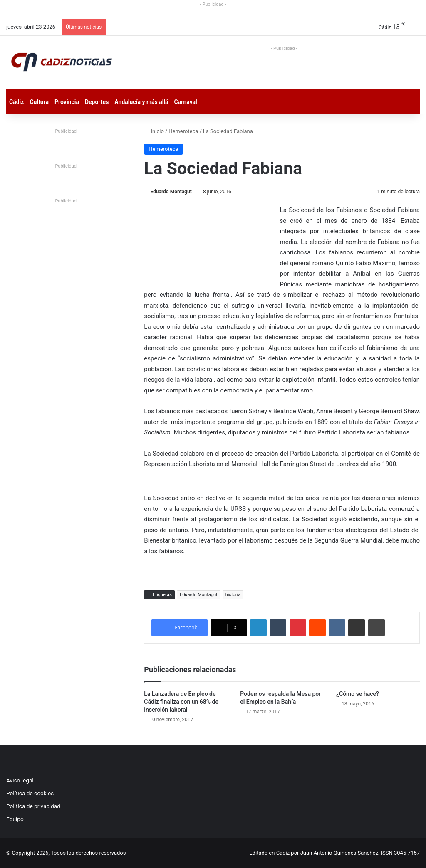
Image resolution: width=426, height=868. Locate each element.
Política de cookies (30, 793)
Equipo (15, 819)
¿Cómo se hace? (358, 694)
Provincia (67, 102)
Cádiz (16, 102)
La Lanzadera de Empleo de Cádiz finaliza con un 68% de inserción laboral (181, 702)
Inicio (154, 131)
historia (233, 595)
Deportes (97, 102)
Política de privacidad (33, 806)
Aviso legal (20, 780)
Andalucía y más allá (141, 102)
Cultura (39, 102)
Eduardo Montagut (171, 192)
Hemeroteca (183, 131)
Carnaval (186, 102)
